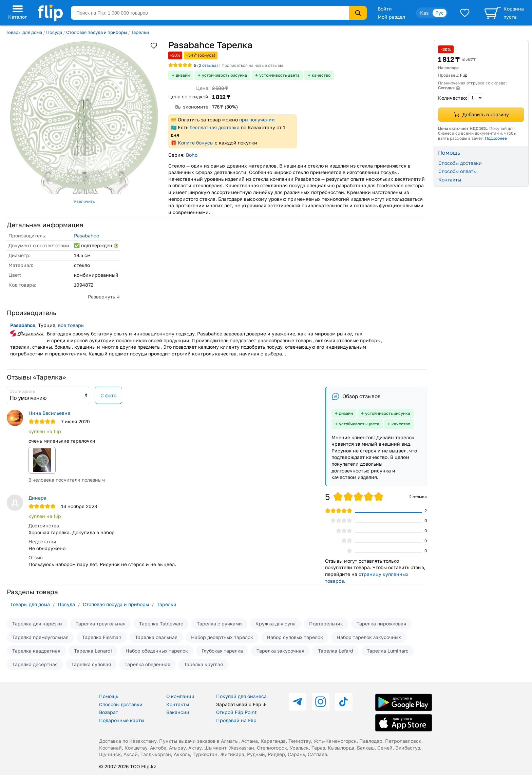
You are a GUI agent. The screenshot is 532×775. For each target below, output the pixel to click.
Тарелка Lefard (336, 651)
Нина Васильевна (49, 413)
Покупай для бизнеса (241, 696)
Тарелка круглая (203, 664)
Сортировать (22, 391)
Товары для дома (24, 32)
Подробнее (496, 138)
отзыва (208, 65)
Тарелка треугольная (101, 624)
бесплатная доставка (215, 127)
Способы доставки (460, 163)
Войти (385, 9)
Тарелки (140, 32)
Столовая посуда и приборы (97, 32)
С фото (108, 395)
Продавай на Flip (236, 720)
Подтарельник (326, 624)
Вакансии (178, 712)
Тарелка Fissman (102, 637)
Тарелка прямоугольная (40, 637)
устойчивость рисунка (224, 75)
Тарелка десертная (35, 664)
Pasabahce (87, 236)
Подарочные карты (122, 720)
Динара (37, 498)
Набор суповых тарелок (295, 637)
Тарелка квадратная (36, 651)
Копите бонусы (196, 143)
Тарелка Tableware (161, 624)
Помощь (109, 696)
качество (321, 75)
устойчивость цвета (279, 75)
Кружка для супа (275, 624)
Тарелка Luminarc (388, 651)
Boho (192, 155)
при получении (257, 120)
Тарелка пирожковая (381, 624)
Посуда (54, 32)
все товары (71, 325)
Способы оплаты (458, 171)
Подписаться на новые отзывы (252, 65)
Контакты (450, 180)
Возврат (109, 712)
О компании (180, 696)
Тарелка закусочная (280, 651)
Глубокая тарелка (222, 651)
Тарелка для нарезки (37, 624)
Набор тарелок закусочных (369, 637)
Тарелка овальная (156, 637)
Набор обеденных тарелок (157, 651)
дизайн (183, 75)
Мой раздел (391, 17)
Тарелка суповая (91, 664)
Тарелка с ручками (219, 624)
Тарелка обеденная (147, 664)
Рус (440, 13)
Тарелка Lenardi (93, 651)
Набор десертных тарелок (222, 637)
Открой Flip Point (236, 712)
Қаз (424, 13)
